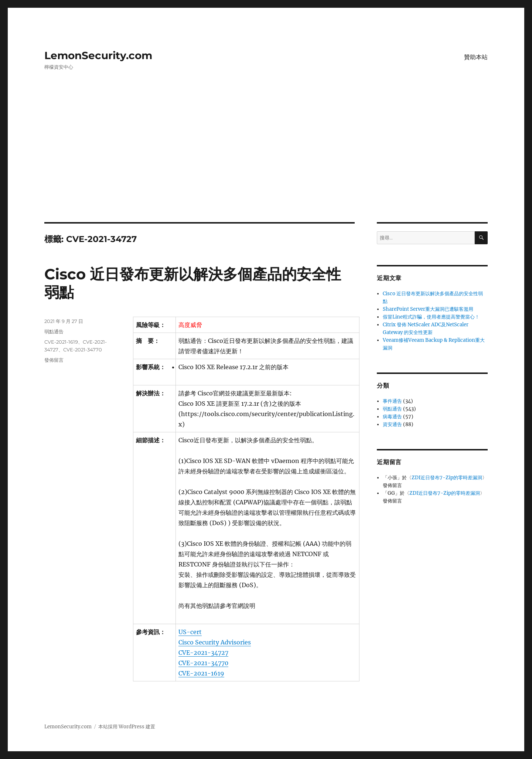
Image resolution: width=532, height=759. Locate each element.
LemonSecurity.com (98, 55)
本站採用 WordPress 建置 (127, 727)
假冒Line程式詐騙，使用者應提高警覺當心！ (431, 317)
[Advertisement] (266, 167)
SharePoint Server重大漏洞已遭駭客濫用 (428, 309)
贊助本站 (476, 57)
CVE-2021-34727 (203, 653)
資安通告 (392, 424)
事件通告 (392, 401)
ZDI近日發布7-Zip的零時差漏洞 (447, 478)
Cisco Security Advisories (215, 642)
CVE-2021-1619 (201, 673)
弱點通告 (54, 331)
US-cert (190, 632)
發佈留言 (54, 360)
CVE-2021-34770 (203, 663)
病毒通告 (392, 417)
